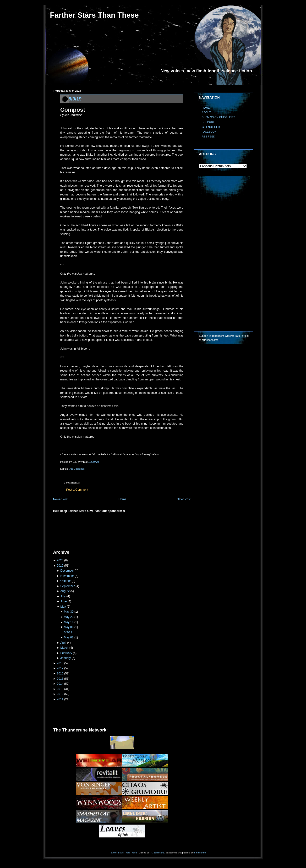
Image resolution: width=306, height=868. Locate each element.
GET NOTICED (211, 127)
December (67, 571)
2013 (60, 689)
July (63, 596)
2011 (60, 699)
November (67, 576)
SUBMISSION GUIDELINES (219, 117)
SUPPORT (208, 122)
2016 (60, 673)
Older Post (184, 499)
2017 (60, 668)
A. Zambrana (157, 853)
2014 (60, 684)
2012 (60, 694)
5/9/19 (75, 99)
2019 (60, 566)
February (66, 653)
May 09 (69, 627)
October (66, 581)
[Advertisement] (109, 538)
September (67, 586)
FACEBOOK (209, 132)
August (65, 591)
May (63, 607)
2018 (60, 663)
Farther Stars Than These (94, 15)
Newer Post (61, 499)
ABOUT (206, 112)
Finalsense (200, 853)
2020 (60, 560)
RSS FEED (208, 137)
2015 (60, 679)
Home (123, 499)
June (63, 601)
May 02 (69, 637)
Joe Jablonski (77, 469)
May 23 (69, 617)
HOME (206, 108)
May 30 (69, 612)
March (64, 648)
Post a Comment (77, 490)
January (66, 658)
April (63, 643)
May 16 (69, 622)
